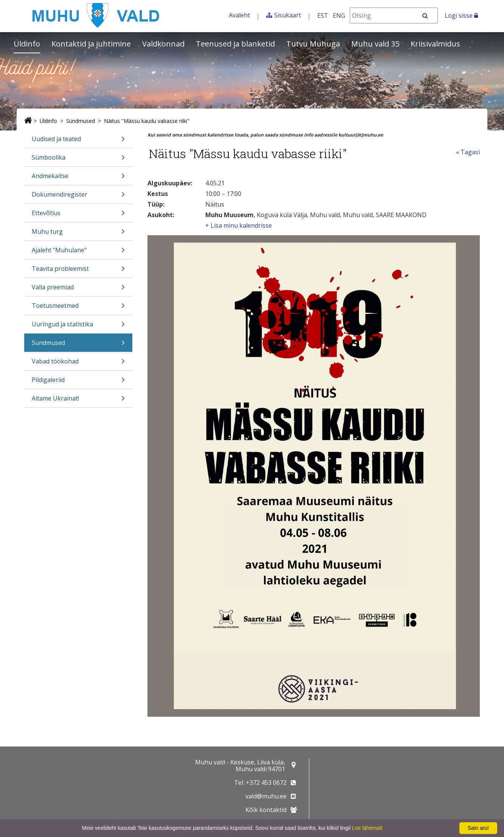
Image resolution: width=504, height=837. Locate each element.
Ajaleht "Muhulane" (78, 252)
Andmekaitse (78, 178)
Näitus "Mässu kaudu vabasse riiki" (147, 121)
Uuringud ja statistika (78, 327)
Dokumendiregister (78, 197)
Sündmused (81, 121)
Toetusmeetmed (78, 308)
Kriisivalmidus (435, 44)
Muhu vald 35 (375, 44)
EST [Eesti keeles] (323, 16)
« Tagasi (468, 152)
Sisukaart (288, 15)
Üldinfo (27, 44)
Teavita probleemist (78, 271)
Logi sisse (461, 16)
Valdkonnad (163, 44)
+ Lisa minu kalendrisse (239, 225)
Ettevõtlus (78, 215)
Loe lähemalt (367, 828)
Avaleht (239, 15)
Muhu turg (78, 234)
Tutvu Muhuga (313, 44)
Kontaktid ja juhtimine (91, 44)
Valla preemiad (78, 290)
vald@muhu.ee (266, 796)
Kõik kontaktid (266, 810)
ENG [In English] (339, 16)
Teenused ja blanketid (235, 44)
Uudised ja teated (78, 141)
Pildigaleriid (78, 382)
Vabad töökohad (78, 364)
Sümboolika (78, 160)
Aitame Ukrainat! (78, 401)
